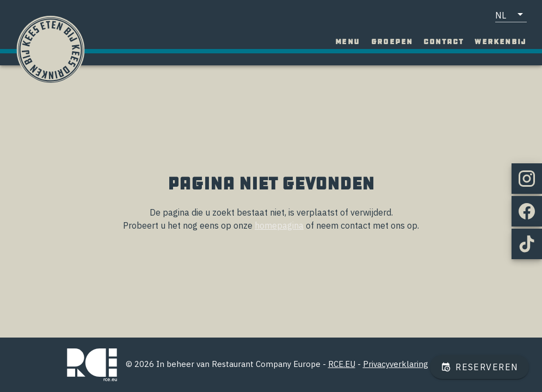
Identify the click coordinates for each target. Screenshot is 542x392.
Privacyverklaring (396, 364)
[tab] (348, 42)
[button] (511, 15)
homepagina (279, 225)
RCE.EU (342, 364)
